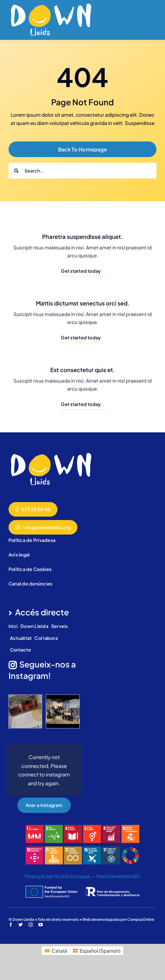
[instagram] (31, 925)
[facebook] (11, 925)
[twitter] (21, 925)
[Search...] (82, 171)
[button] (13, 712)
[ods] (82, 827)
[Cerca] (16, 171)
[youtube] (41, 925)
